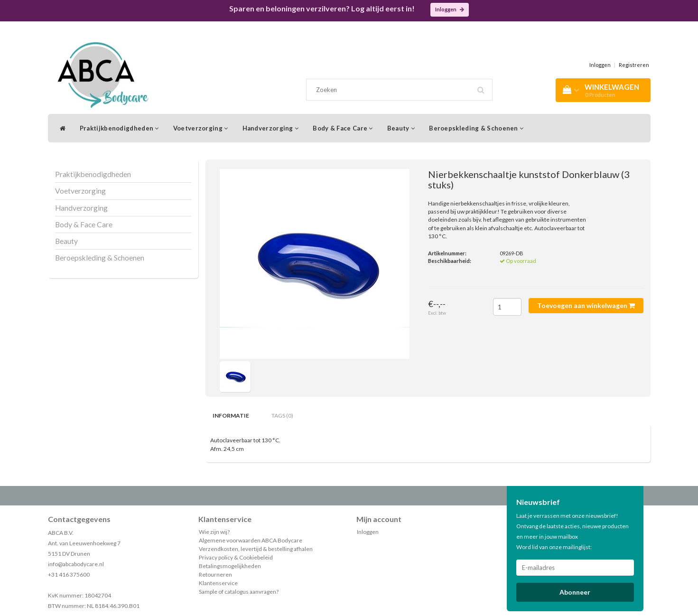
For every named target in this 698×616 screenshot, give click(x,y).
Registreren (634, 65)
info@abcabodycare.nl (76, 564)
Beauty (401, 128)
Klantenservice (218, 583)
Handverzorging (271, 128)
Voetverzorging (201, 128)
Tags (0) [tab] (282, 415)
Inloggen (450, 9)
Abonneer (575, 592)
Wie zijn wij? (214, 532)
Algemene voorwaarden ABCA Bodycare (251, 540)
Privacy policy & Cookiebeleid (236, 557)
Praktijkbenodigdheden (119, 128)
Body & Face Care (343, 128)
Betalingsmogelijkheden (230, 566)
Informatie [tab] (231, 415)
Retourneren (215, 574)
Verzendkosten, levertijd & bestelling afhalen (256, 549)
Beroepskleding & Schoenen (476, 128)
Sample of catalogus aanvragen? (239, 592)
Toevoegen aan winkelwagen (586, 305)
